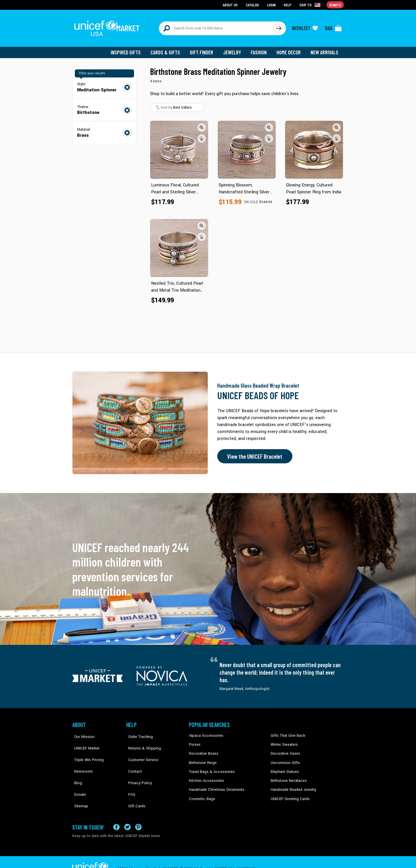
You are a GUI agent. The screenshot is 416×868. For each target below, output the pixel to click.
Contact (133, 759)
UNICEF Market (84, 741)
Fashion (260, 49)
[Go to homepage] (108, 27)
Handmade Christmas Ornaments (216, 785)
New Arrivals (325, 49)
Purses (195, 741)
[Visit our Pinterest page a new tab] (138, 813)
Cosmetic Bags (201, 794)
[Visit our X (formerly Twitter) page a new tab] (127, 813)
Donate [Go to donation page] (335, 4)
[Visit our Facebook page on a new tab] (116, 813)
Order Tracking (138, 732)
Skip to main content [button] (208, 0)
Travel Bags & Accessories (210, 767)
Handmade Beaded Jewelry (292, 785)
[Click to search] (278, 27)
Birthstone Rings (202, 759)
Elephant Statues (284, 767)
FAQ (130, 776)
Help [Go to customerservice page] (288, 4)
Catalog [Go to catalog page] (253, 4)
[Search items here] (216, 27)
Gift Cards (134, 785)
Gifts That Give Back (287, 732)
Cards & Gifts (169, 49)
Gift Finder (204, 49)
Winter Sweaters (284, 741)
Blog (76, 767)
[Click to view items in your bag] (333, 27)
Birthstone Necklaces (287, 776)
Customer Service (140, 750)
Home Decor (290, 49)
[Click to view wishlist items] (305, 27)
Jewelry (234, 49)
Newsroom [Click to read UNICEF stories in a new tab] (81, 759)
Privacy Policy (137, 767)
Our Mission (82, 732)
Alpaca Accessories (205, 732)
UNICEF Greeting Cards (289, 794)
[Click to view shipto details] (311, 5)
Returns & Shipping (142, 741)
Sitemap (79, 785)
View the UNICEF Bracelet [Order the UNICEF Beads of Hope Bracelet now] (253, 453)
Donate (78, 776)
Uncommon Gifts (285, 759)
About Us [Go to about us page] (231, 4)
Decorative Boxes (203, 750)
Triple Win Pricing (86, 750)
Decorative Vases (285, 750)
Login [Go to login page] (272, 4)
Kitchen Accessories (205, 776)
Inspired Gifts (130, 49)
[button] (202, 124)
